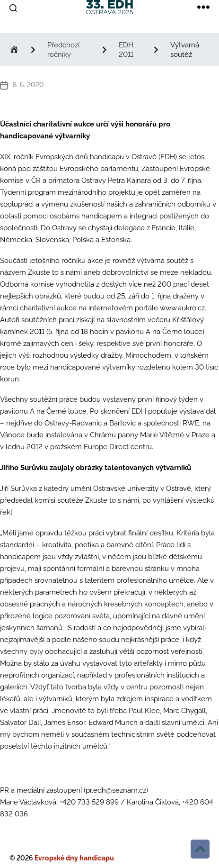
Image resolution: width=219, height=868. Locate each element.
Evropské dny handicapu (74, 858)
